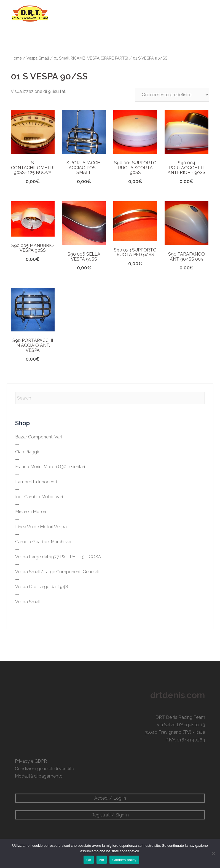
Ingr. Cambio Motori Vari (39, 497)
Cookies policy (124, 860)
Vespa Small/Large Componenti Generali (57, 572)
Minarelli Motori (31, 512)
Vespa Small (38, 58)
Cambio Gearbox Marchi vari (44, 542)
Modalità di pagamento (39, 776)
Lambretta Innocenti (36, 482)
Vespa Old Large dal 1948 (42, 587)
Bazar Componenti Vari (38, 437)
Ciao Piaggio (28, 452)
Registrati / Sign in (110, 815)
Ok (89, 860)
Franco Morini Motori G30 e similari (50, 467)
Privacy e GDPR (31, 761)
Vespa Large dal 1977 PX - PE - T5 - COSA (58, 557)
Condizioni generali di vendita (45, 769)
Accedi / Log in (110, 798)
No (102, 860)
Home (16, 58)
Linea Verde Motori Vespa (41, 527)
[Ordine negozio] (172, 95)
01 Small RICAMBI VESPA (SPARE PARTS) (91, 58)
